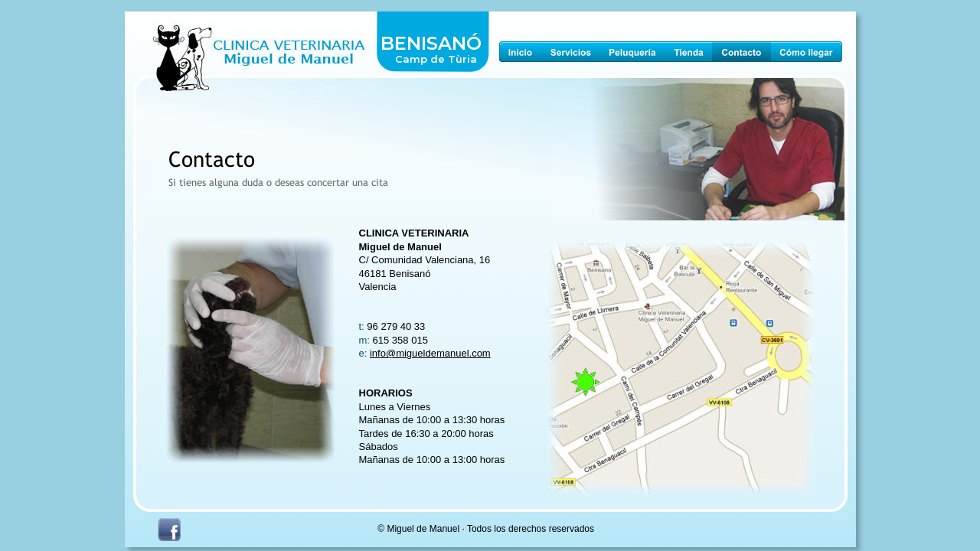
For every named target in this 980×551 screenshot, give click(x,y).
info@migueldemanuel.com (430, 353)
